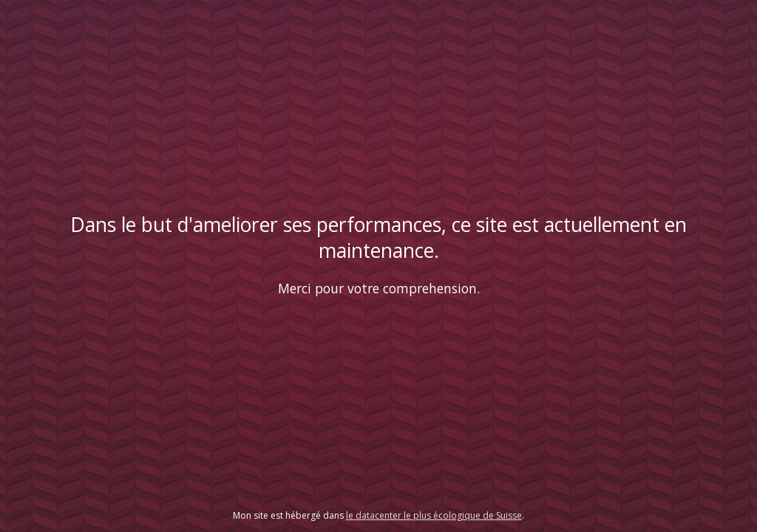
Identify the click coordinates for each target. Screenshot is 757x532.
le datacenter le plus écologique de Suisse (434, 515)
